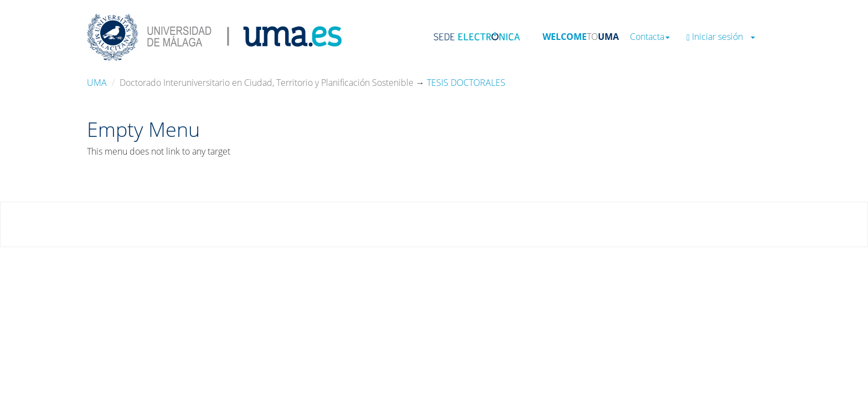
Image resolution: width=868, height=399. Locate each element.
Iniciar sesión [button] (721, 37)
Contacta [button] (650, 37)
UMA (97, 83)
